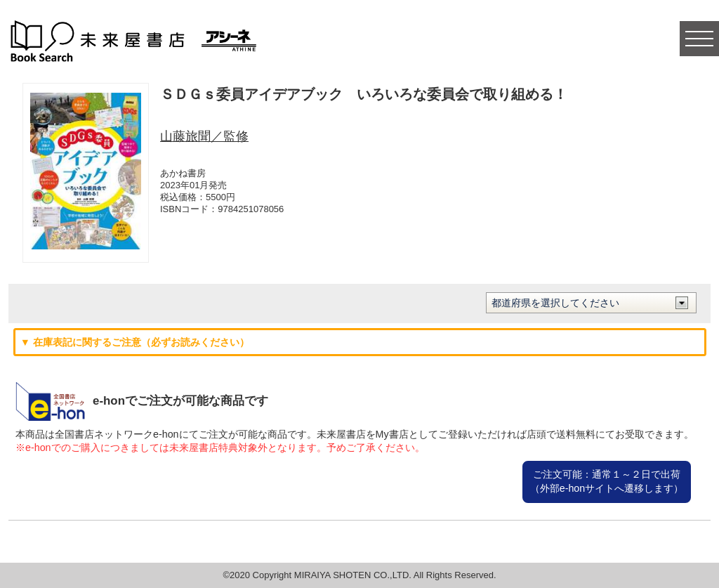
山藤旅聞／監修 (204, 136)
